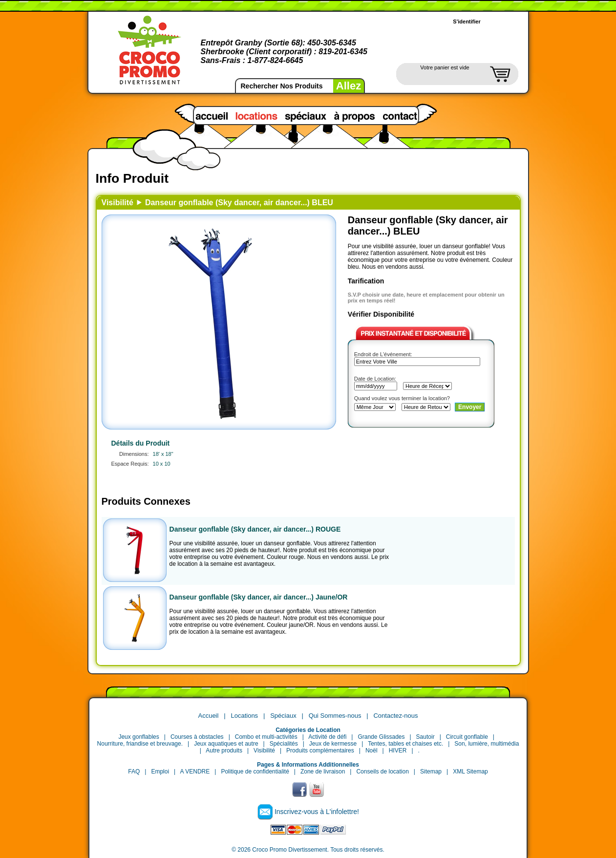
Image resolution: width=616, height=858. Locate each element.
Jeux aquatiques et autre (226, 744)
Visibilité (118, 203)
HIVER (398, 751)
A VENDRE (195, 772)
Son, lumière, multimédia (487, 744)
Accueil (208, 716)
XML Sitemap (470, 772)
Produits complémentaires (320, 751)
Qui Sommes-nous (335, 716)
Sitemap (431, 772)
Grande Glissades (381, 737)
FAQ (134, 772)
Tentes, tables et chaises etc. (405, 744)
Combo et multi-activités (266, 737)
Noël (372, 751)
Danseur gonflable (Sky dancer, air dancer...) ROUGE (255, 529)
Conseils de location (382, 772)
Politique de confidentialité (255, 772)
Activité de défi (327, 737)
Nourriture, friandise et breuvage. (140, 744)
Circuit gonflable (467, 737)
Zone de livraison (323, 772)
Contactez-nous (395, 716)
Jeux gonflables (138, 737)
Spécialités (284, 744)
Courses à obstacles (197, 737)
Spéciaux (283, 716)
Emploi (160, 772)
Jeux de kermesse (333, 744)
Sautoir (425, 737)
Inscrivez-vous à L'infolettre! (317, 812)
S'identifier (467, 21)
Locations (244, 716)
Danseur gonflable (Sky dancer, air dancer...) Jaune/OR (259, 597)
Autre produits (224, 751)
